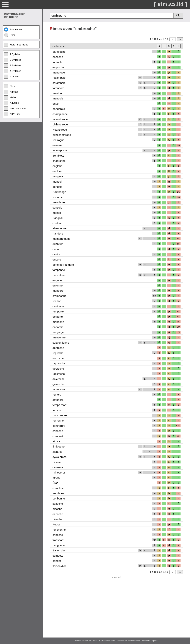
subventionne (61, 343)
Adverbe (11, 103)
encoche (58, 57)
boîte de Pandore (63, 265)
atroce (56, 441)
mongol (57, 182)
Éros (55, 483)
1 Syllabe (12, 54)
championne (60, 114)
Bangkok (58, 218)
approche (58, 348)
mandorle (58, 322)
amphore (58, 400)
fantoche (58, 62)
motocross (59, 389)
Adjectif (11, 92)
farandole (58, 88)
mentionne (59, 337)
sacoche (58, 504)
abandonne (59, 228)
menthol (57, 93)
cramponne (59, 296)
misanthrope (60, 119)
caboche (58, 431)
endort (56, 249)
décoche (58, 514)
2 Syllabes (13, 60)
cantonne (58, 306)
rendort (57, 301)
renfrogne (58, 140)
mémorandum (61, 239)
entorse (57, 145)
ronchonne (59, 530)
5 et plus (12, 77)
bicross (57, 462)
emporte (58, 317)
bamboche (59, 52)
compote (58, 556)
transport (58, 540)
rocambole (59, 78)
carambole (59, 83)
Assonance (13, 30)
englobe (57, 166)
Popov (56, 524)
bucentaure (59, 275)
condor (57, 561)
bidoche (57, 509)
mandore (58, 291)
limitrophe (59, 446)
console (57, 208)
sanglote (58, 176)
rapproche (59, 363)
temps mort (59, 405)
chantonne (59, 161)
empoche (58, 67)
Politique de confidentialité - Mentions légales (137, 641)
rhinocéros (59, 472)
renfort (56, 395)
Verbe (10, 97)
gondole (57, 187)
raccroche (59, 374)
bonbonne (59, 498)
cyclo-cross (59, 457)
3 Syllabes (13, 65)
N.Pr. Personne (15, 109)
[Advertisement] (116, 606)
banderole (59, 109)
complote (58, 488)
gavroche (58, 384)
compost (58, 436)
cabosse (58, 535)
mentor (57, 213)
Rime (10, 35)
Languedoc (59, 545)
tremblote (58, 156)
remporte (58, 311)
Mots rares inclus (16, 45)
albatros (57, 452)
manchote (59, 202)
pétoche (57, 519)
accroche (58, 358)
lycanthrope (60, 130)
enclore (57, 171)
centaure (58, 223)
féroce (56, 478)
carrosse (58, 467)
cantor (56, 254)
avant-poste (60, 150)
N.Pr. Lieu (12, 114)
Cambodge (59, 192)
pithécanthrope (62, 135)
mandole (58, 98)
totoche (57, 410)
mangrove (59, 72)
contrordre (59, 426)
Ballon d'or (59, 550)
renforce (58, 197)
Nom (9, 86)
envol (56, 104)
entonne (58, 285)
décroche (58, 369)
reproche (58, 353)
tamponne (59, 270)
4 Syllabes (13, 71)
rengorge (58, 332)
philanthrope (60, 124)
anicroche (59, 379)
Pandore (58, 233)
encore (57, 259)
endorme (58, 327)
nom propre (60, 415)
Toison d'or (59, 566)
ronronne (58, 421)
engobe (57, 280)
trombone (58, 493)
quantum (58, 244)
